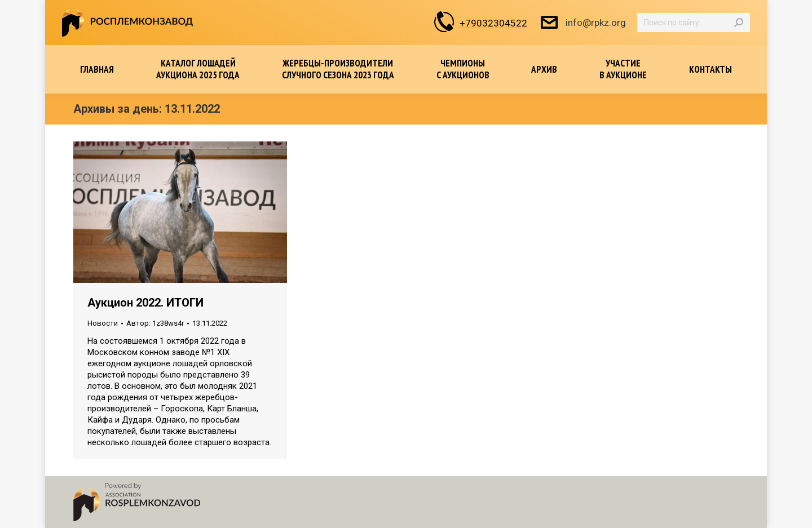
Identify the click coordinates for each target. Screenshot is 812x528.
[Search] (694, 23)
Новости (103, 323)
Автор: (155, 323)
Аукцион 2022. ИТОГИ (145, 303)
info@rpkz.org (582, 23)
